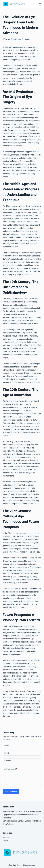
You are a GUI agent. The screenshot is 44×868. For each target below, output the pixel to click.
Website (8, 761)
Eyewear (27, 39)
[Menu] (40, 4)
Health (5, 841)
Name (7, 746)
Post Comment (11, 791)
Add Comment (11, 769)
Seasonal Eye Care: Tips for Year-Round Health (22, 812)
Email (7, 753)
